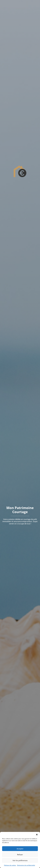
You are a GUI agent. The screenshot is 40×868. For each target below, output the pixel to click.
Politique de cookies (10, 865)
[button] (37, 835)
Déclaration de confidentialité (26, 865)
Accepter (20, 849)
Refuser (20, 855)
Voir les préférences (20, 860)
